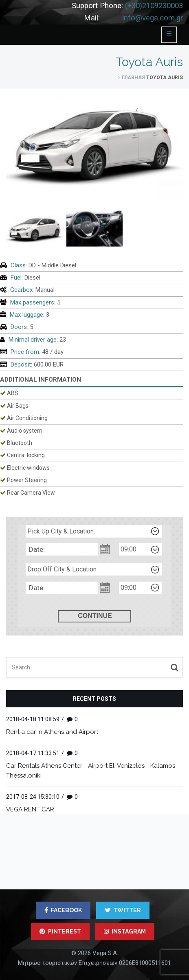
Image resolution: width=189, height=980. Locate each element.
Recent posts (94, 699)
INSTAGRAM (125, 931)
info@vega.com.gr (153, 18)
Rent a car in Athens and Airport (52, 732)
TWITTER (123, 910)
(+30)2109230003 (154, 6)
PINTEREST (60, 931)
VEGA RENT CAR (30, 809)
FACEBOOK (63, 910)
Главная (133, 78)
